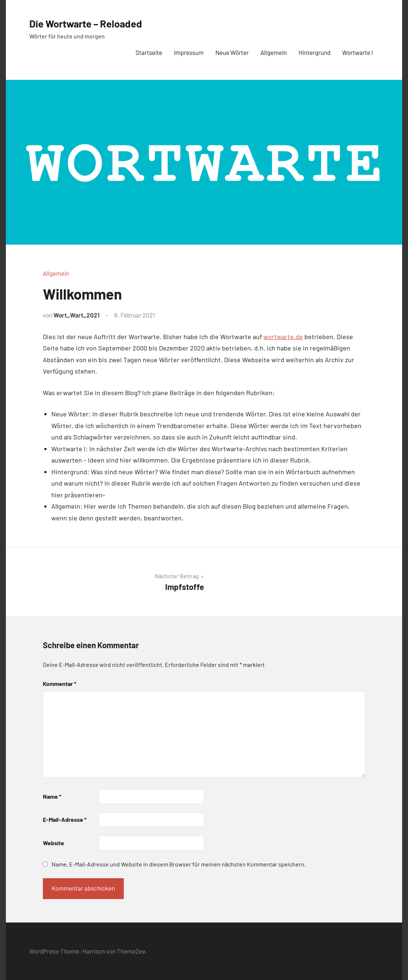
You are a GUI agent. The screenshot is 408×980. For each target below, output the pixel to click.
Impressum (189, 52)
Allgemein (274, 52)
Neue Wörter (232, 52)
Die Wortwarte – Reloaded (95, 23)
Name (52, 796)
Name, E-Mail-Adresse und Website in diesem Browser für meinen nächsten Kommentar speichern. (179, 864)
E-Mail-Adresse (65, 819)
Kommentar (60, 684)
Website (53, 843)
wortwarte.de (283, 337)
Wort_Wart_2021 (77, 315)
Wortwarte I (357, 52)
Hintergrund (314, 52)
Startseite (149, 52)
